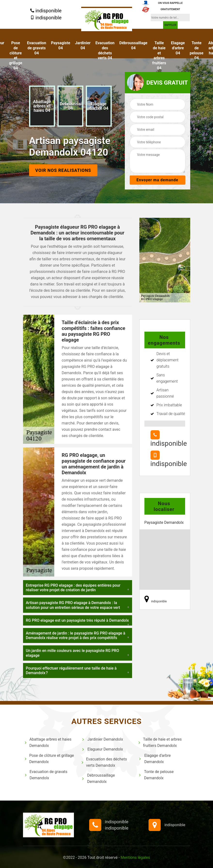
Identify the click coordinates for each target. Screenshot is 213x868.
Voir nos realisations (63, 170)
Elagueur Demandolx (102, 749)
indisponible (46, 11)
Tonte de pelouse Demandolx (156, 775)
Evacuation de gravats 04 (37, 48)
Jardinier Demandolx (102, 739)
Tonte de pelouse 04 (197, 50)
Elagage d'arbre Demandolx (154, 759)
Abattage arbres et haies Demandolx (48, 742)
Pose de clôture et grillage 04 (16, 55)
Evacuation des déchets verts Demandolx (104, 762)
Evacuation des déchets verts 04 (105, 50)
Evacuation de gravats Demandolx (46, 775)
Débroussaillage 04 (134, 45)
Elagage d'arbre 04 (178, 48)
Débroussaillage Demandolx (98, 778)
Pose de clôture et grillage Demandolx (49, 759)
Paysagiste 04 (60, 45)
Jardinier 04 (83, 45)
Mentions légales (135, 857)
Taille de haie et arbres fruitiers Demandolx (160, 742)
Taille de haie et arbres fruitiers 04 (159, 55)
